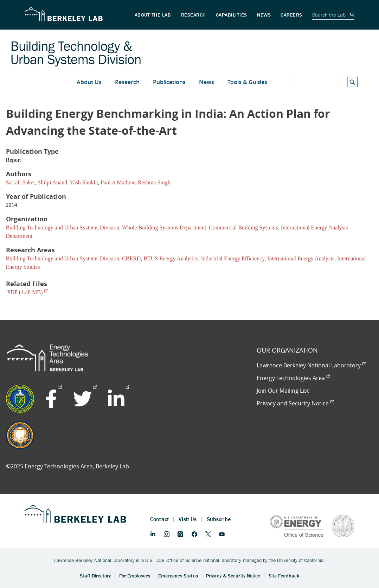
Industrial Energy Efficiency (233, 258)
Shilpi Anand (52, 182)
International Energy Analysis (301, 258)
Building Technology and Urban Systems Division (63, 227)
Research (127, 82)
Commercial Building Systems (243, 227)
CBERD (131, 258)
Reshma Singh (154, 182)
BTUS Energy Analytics (171, 258)
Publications (169, 82)
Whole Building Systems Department (164, 227)
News (207, 82)
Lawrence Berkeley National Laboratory (311, 365)
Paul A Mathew (118, 182)
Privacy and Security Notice (295, 403)
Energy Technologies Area (293, 378)
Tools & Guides (247, 82)
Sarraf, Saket (21, 182)
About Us (89, 82)
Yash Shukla (84, 182)
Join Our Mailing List (283, 391)
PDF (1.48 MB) (28, 292)
